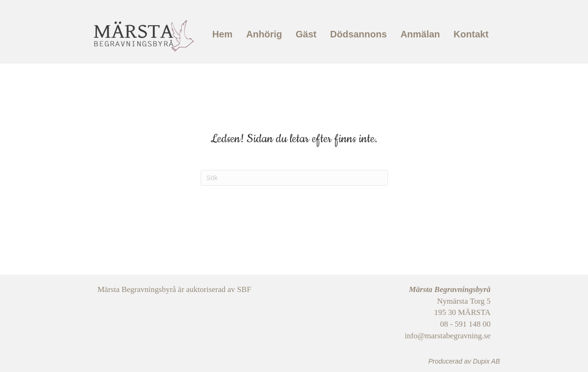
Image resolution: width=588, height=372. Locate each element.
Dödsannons (359, 34)
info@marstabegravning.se (448, 336)
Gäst (306, 34)
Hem (222, 34)
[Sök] (294, 178)
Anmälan (420, 34)
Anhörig (264, 34)
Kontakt (471, 34)
